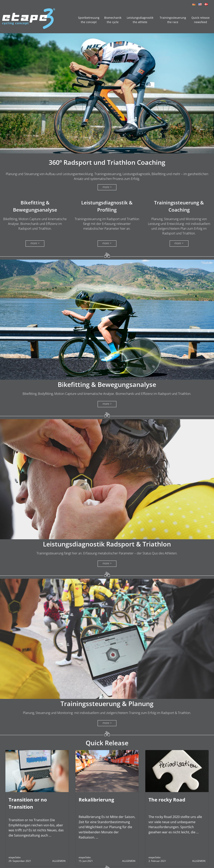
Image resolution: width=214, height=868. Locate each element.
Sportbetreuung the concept (89, 20)
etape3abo (15, 857)
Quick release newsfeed (201, 20)
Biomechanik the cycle (113, 20)
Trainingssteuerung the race (173, 20)
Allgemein (59, 861)
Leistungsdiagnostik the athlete (140, 20)
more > (107, 187)
